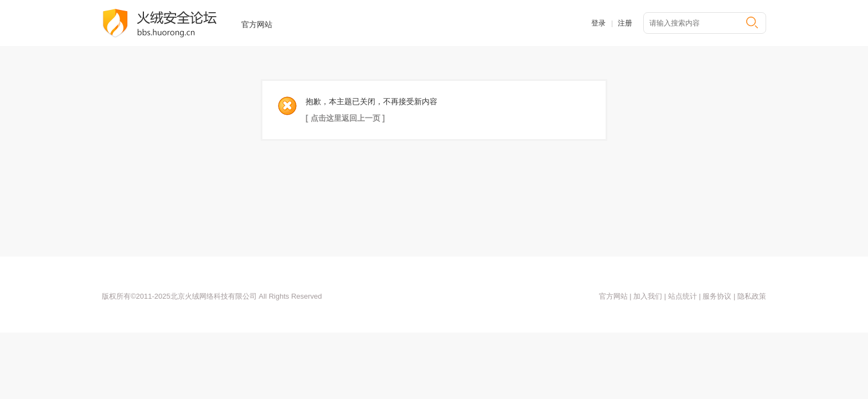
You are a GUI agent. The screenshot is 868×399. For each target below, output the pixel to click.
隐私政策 (752, 296)
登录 (598, 23)
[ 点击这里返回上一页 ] (345, 118)
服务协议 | (720, 296)
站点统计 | (684, 296)
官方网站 (257, 24)
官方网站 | (615, 296)
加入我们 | (649, 296)
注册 (625, 23)
